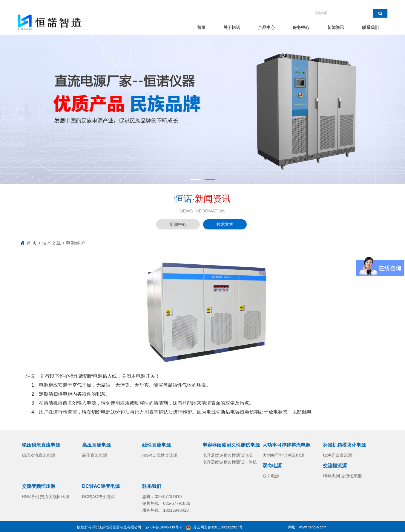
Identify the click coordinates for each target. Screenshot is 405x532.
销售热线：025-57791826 (166, 503)
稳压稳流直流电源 (41, 445)
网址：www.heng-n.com (307, 527)
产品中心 (266, 27)
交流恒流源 (335, 466)
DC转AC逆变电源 (101, 486)
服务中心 (301, 27)
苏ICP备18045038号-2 (164, 527)
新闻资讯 (336, 27)
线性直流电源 (157, 445)
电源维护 (75, 243)
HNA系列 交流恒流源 (342, 476)
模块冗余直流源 (337, 455)
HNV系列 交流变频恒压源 (46, 496)
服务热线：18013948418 (165, 510)
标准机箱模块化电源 (344, 445)
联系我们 (370, 27)
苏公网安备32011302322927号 (218, 527)
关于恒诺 (232, 27)
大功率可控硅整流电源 (286, 445)
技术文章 (225, 224)
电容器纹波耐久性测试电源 (231, 445)
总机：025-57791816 (162, 496)
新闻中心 (178, 224)
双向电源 (272, 466)
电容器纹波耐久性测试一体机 (230, 462)
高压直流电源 (96, 445)
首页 (201, 27)
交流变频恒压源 (39, 486)
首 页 (32, 243)
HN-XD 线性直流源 (160, 455)
